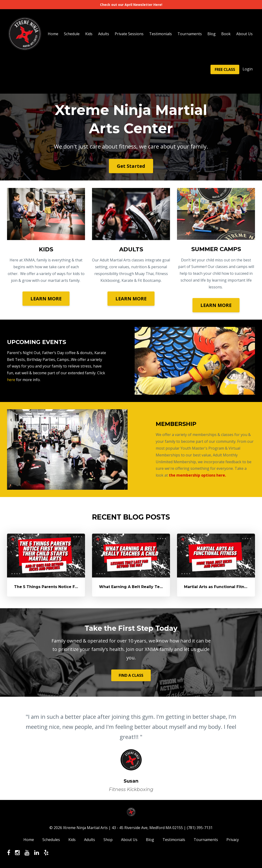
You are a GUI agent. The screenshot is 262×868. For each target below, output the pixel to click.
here (11, 380)
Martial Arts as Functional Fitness (218, 587)
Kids (89, 34)
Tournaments (190, 34)
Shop (108, 840)
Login (248, 69)
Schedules (51, 840)
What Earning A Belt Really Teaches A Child (143, 587)
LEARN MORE (46, 299)
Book (226, 34)
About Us (244, 34)
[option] (131, 748)
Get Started (131, 166)
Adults (104, 34)
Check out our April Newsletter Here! (131, 5)
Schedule (72, 34)
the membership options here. (197, 475)
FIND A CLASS (131, 675)
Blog (212, 34)
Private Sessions (129, 34)
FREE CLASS (225, 69)
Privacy (233, 840)
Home (53, 34)
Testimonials (161, 34)
